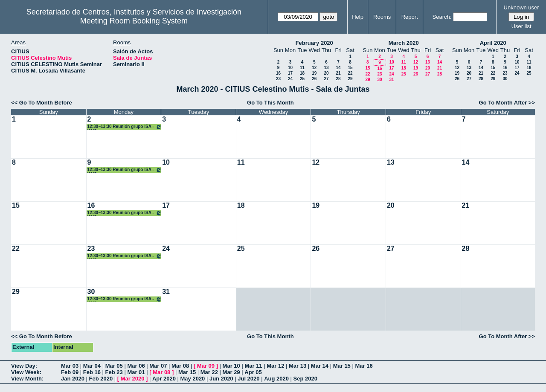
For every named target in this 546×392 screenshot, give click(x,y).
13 (326, 68)
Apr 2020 (164, 379)
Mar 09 (206, 366)
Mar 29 (231, 372)
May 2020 (193, 379)
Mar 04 (92, 366)
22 (350, 73)
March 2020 (404, 43)
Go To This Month (270, 103)
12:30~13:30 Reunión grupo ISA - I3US (125, 127)
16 (278, 73)
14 (338, 68)
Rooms (382, 17)
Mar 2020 (133, 379)
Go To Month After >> (507, 103)
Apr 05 (253, 372)
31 (391, 80)
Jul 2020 (248, 379)
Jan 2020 (73, 379)
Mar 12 (275, 366)
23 (278, 79)
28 (338, 79)
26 (314, 79)
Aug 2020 (276, 379)
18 (302, 73)
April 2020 (493, 43)
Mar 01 (136, 372)
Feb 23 (114, 372)
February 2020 (314, 43)
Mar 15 (342, 366)
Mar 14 (320, 366)
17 (290, 73)
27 (326, 79)
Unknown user (521, 7)
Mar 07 (158, 366)
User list (521, 26)
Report (410, 17)
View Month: (27, 379)
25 (302, 79)
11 (302, 68)
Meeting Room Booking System (134, 21)
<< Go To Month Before (42, 103)
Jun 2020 (221, 379)
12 (314, 68)
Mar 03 (70, 366)
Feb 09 (70, 372)
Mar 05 (114, 366)
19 (314, 73)
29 (350, 79)
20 (326, 73)
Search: (442, 17)
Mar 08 (180, 366)
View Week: (26, 372)
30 (379, 80)
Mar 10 (231, 366)
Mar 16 (364, 366)
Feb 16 (92, 372)
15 (350, 68)
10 (290, 68)
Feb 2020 (101, 379)
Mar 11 (253, 366)
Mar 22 (209, 372)
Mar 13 (298, 366)
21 (338, 73)
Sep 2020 (305, 379)
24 (290, 79)
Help (358, 17)
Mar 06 (136, 366)
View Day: (24, 366)
